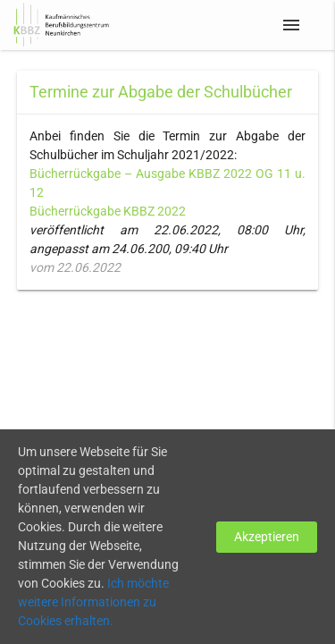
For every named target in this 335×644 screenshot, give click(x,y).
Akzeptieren (267, 537)
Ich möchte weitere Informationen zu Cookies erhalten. (93, 602)
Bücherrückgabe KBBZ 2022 (108, 211)
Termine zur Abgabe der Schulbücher (161, 92)
